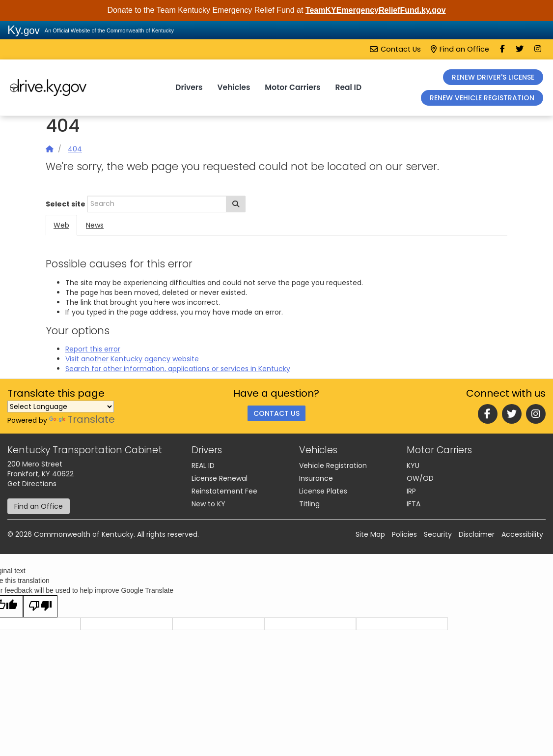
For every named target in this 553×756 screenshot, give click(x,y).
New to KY (208, 504)
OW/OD (420, 478)
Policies (404, 534)
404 (75, 149)
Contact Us (395, 49)
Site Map (370, 534)
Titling (309, 504)
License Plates (323, 491)
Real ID (348, 87)
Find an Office (460, 49)
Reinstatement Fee (224, 491)
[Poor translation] (40, 606)
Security (438, 534)
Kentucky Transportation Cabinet (85, 450)
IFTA (414, 504)
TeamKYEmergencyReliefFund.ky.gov (376, 10)
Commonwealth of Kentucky (84, 534)
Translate (82, 419)
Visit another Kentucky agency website (132, 359)
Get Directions (32, 484)
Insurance (316, 478)
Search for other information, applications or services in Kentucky (178, 369)
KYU (413, 465)
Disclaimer (477, 534)
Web (61, 225)
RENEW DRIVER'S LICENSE (493, 77)
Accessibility (522, 534)
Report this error (93, 349)
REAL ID (203, 465)
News (95, 225)
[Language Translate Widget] (61, 407)
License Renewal (220, 478)
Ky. (24, 30)
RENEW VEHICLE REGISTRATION (482, 98)
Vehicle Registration (333, 465)
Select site (66, 204)
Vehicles (234, 87)
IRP (411, 491)
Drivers (189, 87)
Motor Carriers (292, 87)
